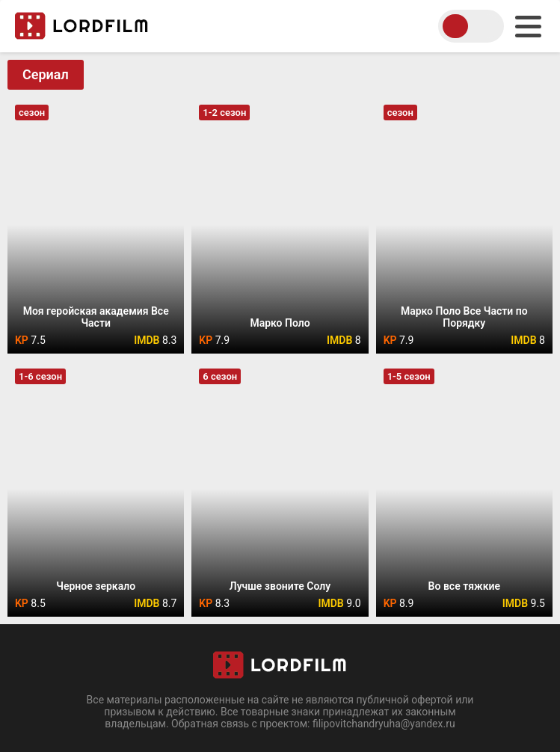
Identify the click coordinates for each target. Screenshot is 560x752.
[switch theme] (471, 26)
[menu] (528, 27)
